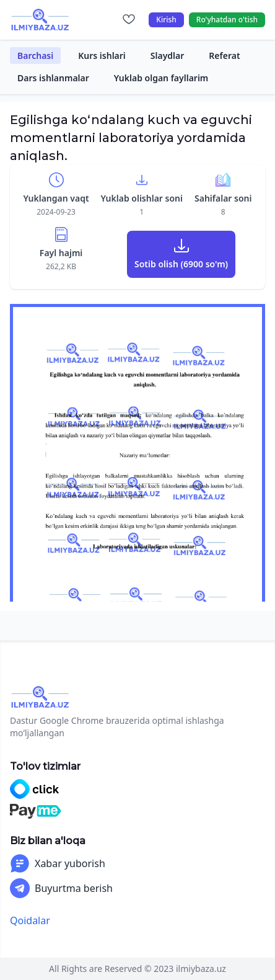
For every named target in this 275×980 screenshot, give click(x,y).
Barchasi (35, 56)
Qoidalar (30, 920)
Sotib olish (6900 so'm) (181, 264)
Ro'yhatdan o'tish (227, 20)
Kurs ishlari (102, 56)
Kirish (166, 20)
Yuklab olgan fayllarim (161, 78)
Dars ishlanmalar (53, 78)
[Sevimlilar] (129, 20)
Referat (224, 56)
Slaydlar (168, 56)
